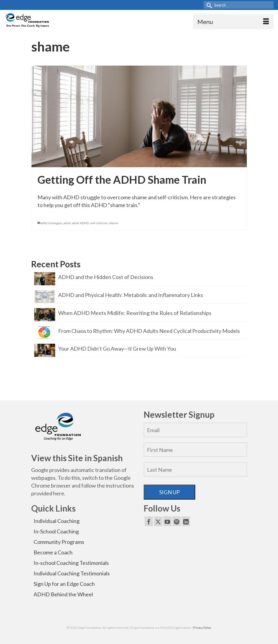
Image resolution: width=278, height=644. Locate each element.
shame (114, 223)
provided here (48, 493)
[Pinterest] (177, 521)
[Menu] (233, 22)
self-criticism (99, 223)
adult (67, 223)
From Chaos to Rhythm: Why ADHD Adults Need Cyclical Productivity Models (149, 331)
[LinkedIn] (186, 521)
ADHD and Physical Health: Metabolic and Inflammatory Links (131, 295)
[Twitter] (158, 521)
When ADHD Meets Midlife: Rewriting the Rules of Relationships (135, 313)
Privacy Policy (202, 628)
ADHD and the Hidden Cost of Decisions (106, 277)
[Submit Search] (208, 5)
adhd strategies (51, 223)
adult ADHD (80, 223)
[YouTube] (167, 521)
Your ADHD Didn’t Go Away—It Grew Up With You (117, 348)
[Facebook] (149, 521)
